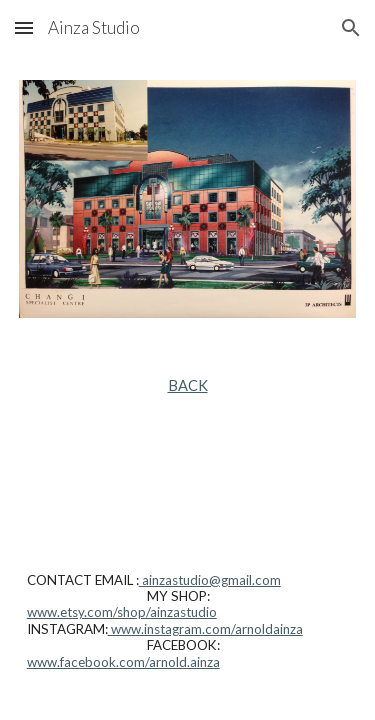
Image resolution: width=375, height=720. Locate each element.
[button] (24, 27)
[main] (188, 386)
